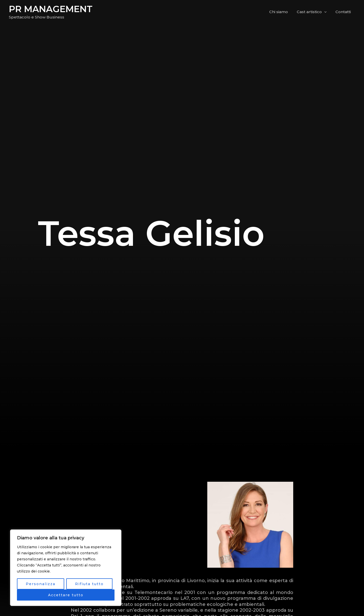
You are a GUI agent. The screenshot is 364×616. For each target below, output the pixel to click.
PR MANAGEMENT (51, 9)
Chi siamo (282, 12)
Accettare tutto (66, 595)
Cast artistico (313, 12)
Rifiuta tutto (89, 584)
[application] (326, 12)
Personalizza (41, 584)
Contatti (344, 12)
